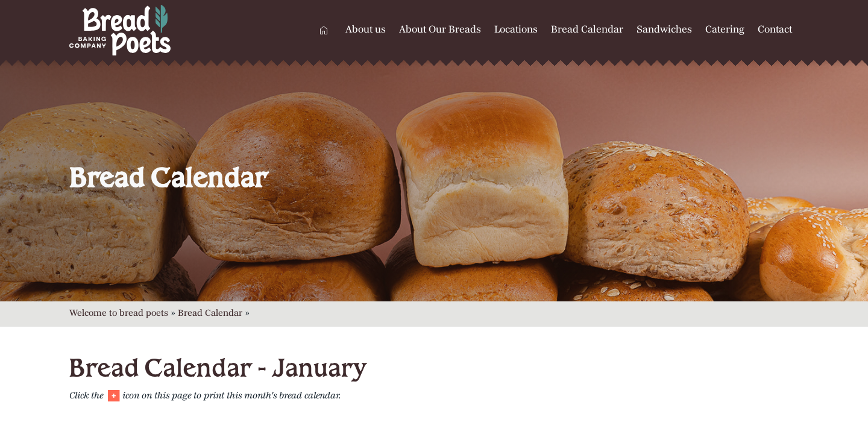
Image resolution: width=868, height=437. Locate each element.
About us (366, 30)
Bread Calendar (587, 30)
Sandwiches (664, 30)
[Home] (154, 30)
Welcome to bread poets (119, 314)
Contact (775, 30)
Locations (516, 30)
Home (324, 30)
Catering (725, 30)
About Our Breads (440, 30)
